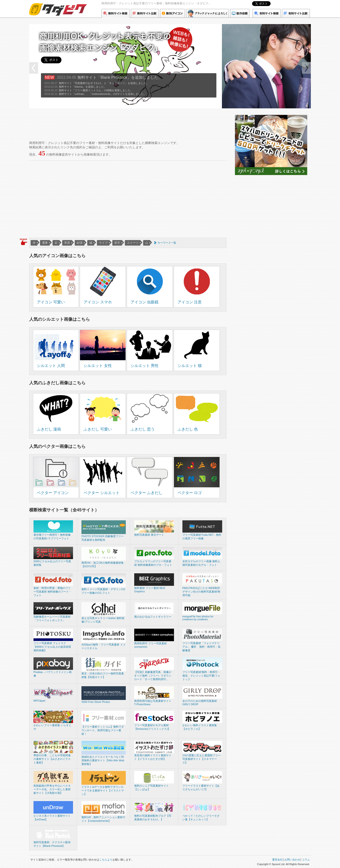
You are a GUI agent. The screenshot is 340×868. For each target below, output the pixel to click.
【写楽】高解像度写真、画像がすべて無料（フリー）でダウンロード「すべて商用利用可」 (153, 676)
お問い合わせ (292, 860)
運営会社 (277, 860)
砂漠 (80, 243)
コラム (306, 860)
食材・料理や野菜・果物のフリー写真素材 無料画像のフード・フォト (52, 592)
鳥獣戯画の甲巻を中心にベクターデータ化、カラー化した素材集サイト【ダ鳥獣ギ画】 (52, 789)
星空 (117, 243)
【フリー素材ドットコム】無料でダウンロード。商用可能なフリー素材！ (103, 730)
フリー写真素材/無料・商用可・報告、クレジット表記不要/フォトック (201, 676)
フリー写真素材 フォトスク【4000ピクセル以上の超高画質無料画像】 (52, 647)
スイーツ (133, 243)
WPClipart (40, 701)
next (306, 68)
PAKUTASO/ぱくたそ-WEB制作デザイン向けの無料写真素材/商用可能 (201, 592)
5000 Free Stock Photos (96, 702)
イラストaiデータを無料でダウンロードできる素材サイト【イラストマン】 (103, 790)
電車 (45, 243)
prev (34, 68)
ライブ (103, 243)
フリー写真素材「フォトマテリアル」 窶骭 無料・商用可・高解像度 (201, 647)
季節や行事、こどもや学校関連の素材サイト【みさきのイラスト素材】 (52, 759)
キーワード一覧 (167, 243)
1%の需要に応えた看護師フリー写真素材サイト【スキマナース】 (202, 759)
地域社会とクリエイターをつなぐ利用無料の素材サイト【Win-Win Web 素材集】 (103, 760)
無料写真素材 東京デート (149, 535)
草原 (67, 243)
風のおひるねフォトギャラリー (153, 617)
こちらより (106, 860)
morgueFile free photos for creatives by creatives (198, 618)
